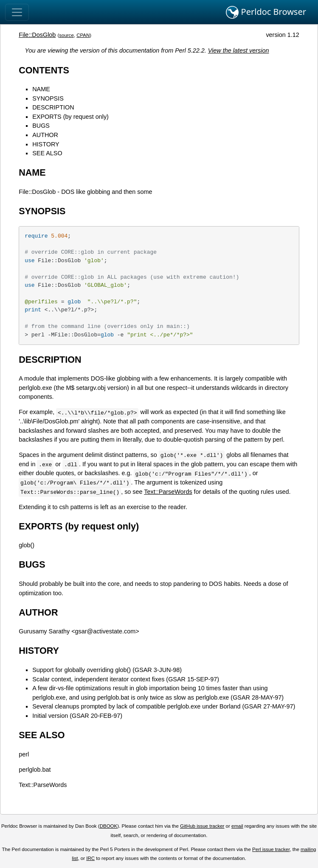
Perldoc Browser (266, 12)
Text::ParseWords (168, 492)
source (66, 35)
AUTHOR (45, 135)
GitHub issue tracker (202, 826)
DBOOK (109, 826)
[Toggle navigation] (17, 12)
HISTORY (46, 144)
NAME (41, 89)
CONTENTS (44, 70)
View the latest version (239, 50)
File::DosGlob (37, 35)
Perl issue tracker (271, 849)
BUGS (41, 126)
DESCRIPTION (53, 107)
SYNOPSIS (48, 98)
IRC (90, 858)
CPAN (83, 35)
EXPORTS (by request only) (70, 117)
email (237, 826)
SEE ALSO (47, 153)
